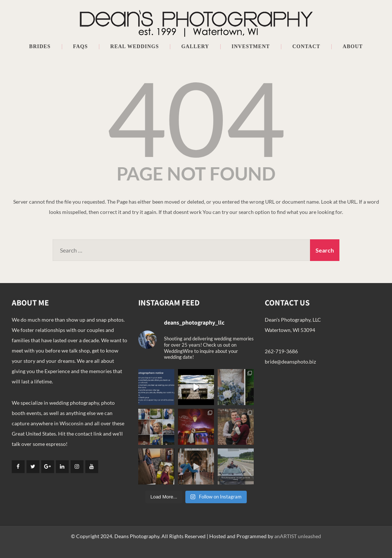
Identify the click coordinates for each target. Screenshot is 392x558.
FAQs (81, 47)
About (353, 47)
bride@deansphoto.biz (290, 362)
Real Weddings (135, 47)
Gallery (195, 47)
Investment (251, 47)
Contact (306, 47)
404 (196, 117)
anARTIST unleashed (298, 536)
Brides (40, 47)
